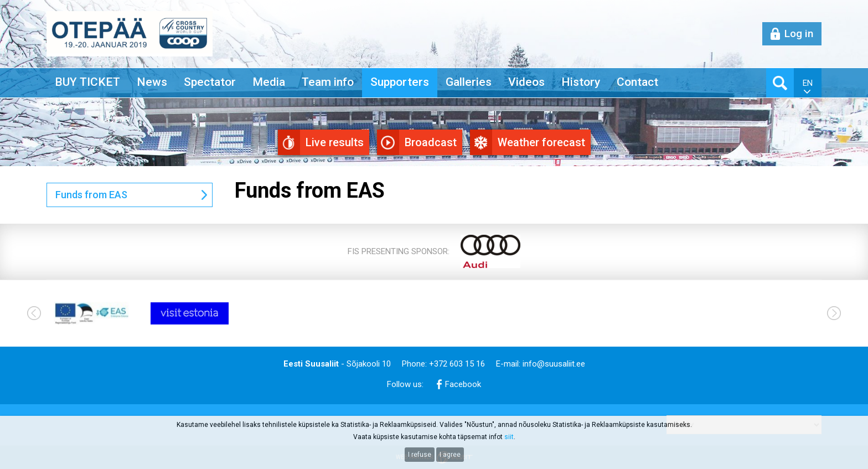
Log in (799, 33)
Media (269, 82)
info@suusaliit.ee (554, 364)
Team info (328, 82)
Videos (526, 82)
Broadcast (431, 142)
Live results (335, 142)
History (581, 82)
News (152, 82)
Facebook (463, 384)
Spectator (210, 82)
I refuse (420, 455)
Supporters (400, 82)
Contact (637, 82)
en (808, 83)
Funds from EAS (91, 195)
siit (509, 437)
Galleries (469, 82)
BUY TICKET (87, 82)
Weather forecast (541, 142)
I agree (450, 455)
